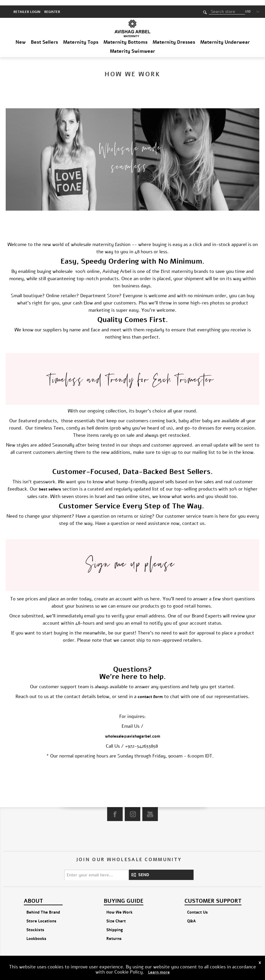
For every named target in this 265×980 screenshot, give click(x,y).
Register (52, 6)
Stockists (35, 924)
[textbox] (227, 6)
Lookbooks (36, 933)
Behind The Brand (43, 907)
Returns (114, 933)
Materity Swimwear (132, 46)
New (21, 37)
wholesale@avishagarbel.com (133, 731)
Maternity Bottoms (126, 37)
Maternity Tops (81, 37)
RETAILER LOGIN (27, 6)
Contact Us (197, 907)
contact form (150, 691)
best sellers (50, 484)
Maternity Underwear (225, 37)
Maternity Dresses (174, 37)
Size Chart (116, 916)
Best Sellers (44, 37)
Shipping (115, 924)
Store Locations (41, 916)
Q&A (192, 916)
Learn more (159, 972)
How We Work (119, 907)
